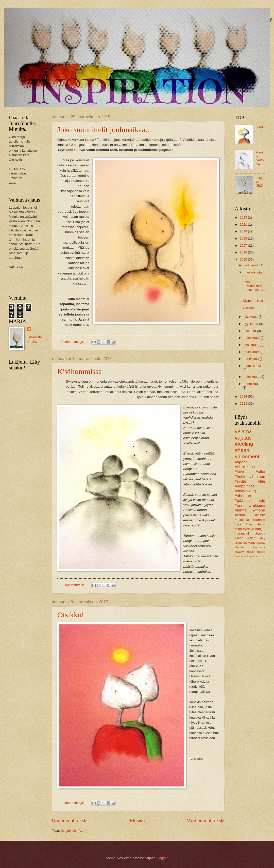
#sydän (241, 481)
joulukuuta (251, 265)
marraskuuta (253, 272)
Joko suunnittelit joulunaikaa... (104, 130)
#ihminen (257, 476)
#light (238, 543)
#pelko (261, 552)
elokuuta (250, 331)
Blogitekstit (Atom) (74, 831)
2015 (244, 259)
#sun (238, 529)
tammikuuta (252, 384)
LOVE (260, 127)
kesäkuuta (251, 345)
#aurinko (259, 520)
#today (250, 552)
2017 (244, 245)
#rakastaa (242, 520)
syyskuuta (251, 324)
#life (262, 481)
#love (239, 472)
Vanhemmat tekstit (206, 821)
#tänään (240, 547)
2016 (244, 252)
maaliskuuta (252, 366)
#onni (239, 505)
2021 (244, 224)
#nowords (249, 543)
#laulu (261, 524)
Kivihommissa (80, 371)
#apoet (241, 462)
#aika (260, 472)
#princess (254, 556)
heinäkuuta (252, 338)
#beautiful (242, 533)
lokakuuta (251, 317)
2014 (244, 396)
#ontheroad (241, 556)
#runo (260, 515)
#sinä (252, 538)
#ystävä (248, 529)
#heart (242, 450)
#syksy (239, 552)
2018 (244, 238)
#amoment (247, 456)
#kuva (240, 515)
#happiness (245, 486)
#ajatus (243, 438)
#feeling (244, 444)
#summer (259, 547)
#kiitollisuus (245, 467)
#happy (260, 533)
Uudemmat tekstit (70, 821)
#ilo (262, 500)
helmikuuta (252, 377)
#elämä (243, 431)
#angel (260, 529)
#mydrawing (245, 491)
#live (238, 524)
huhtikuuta (252, 359)
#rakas (261, 543)
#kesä (239, 538)
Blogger (162, 858)
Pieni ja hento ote (260, 158)
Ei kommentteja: (73, 342)
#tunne (241, 510)
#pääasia (243, 500)
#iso (249, 524)
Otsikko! (71, 615)
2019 (244, 231)
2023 (244, 217)
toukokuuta (252, 352)
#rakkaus (257, 505)
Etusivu (137, 821)
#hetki (240, 476)
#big (262, 538)
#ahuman (243, 496)
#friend (259, 510)
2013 (244, 403)
